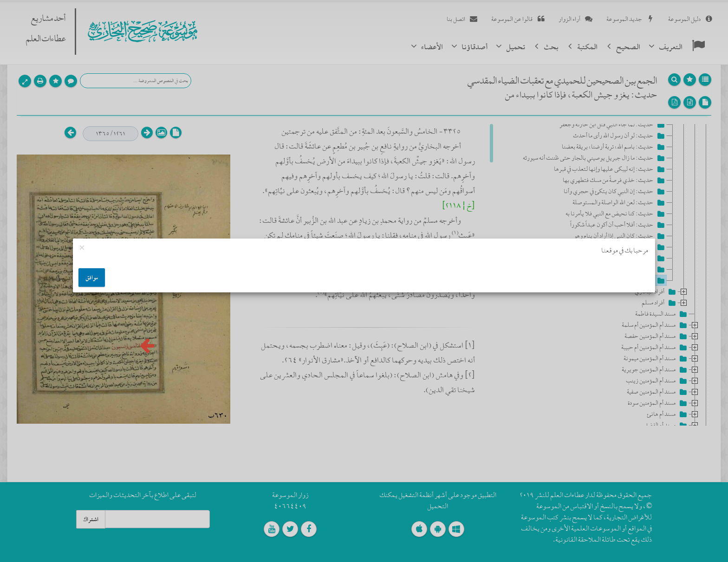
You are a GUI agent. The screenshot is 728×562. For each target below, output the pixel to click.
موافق (92, 278)
